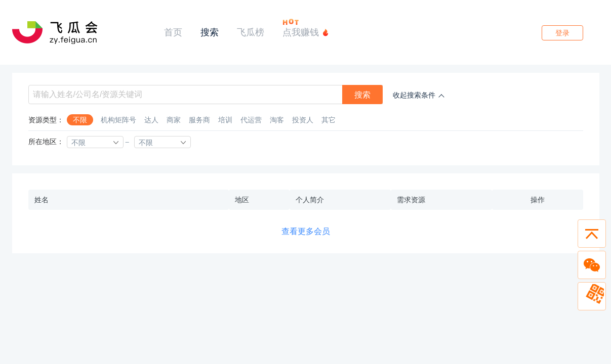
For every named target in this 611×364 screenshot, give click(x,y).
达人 (151, 120)
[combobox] (95, 142)
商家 (174, 120)
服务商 (199, 120)
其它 (329, 120)
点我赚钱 (301, 32)
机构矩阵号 (118, 120)
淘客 (277, 120)
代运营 (251, 120)
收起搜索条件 (414, 95)
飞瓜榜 (251, 32)
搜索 (210, 32)
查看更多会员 (306, 231)
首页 (173, 32)
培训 (225, 120)
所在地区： (46, 142)
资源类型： (46, 120)
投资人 (303, 120)
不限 (80, 120)
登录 (562, 33)
